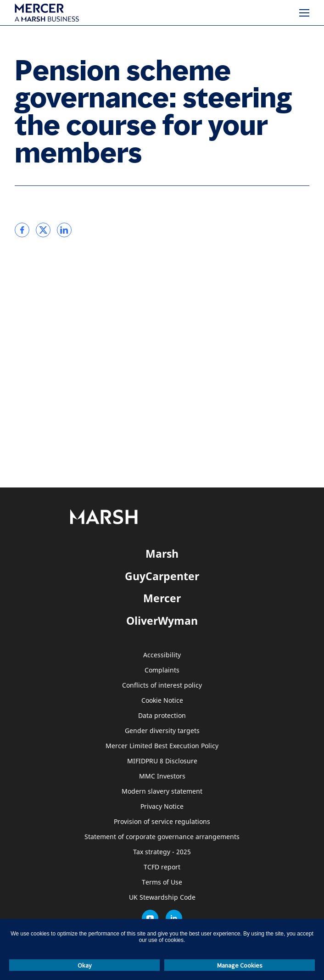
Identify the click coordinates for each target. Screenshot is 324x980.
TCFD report (162, 867)
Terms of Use (162, 882)
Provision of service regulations (162, 822)
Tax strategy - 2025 (162, 852)
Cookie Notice (162, 701)
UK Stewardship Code (162, 898)
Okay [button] (85, 965)
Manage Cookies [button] (240, 965)
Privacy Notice (162, 807)
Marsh (162, 554)
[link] (22, 230)
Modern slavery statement (162, 792)
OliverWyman (162, 621)
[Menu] (304, 13)
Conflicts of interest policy (162, 686)
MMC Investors (162, 776)
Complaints (162, 670)
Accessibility (162, 655)
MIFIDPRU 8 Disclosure (162, 761)
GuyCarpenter (162, 576)
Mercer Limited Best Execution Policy (162, 746)
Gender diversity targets (162, 731)
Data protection (162, 716)
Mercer (162, 598)
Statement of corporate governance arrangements (162, 837)
